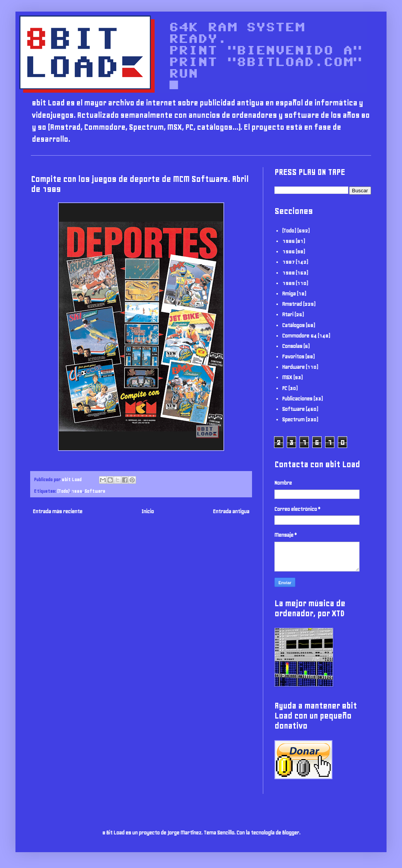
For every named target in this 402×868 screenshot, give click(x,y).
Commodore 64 (299, 336)
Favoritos (293, 357)
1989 (77, 491)
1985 (288, 241)
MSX (287, 377)
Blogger (291, 833)
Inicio (148, 511)
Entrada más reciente (58, 511)
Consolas (292, 346)
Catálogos (293, 325)
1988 (288, 273)
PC (285, 388)
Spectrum (293, 420)
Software (95, 491)
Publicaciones (297, 399)
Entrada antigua (231, 511)
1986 (288, 252)
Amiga (289, 294)
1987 (288, 262)
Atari (288, 314)
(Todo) (63, 491)
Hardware (293, 367)
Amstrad (292, 304)
